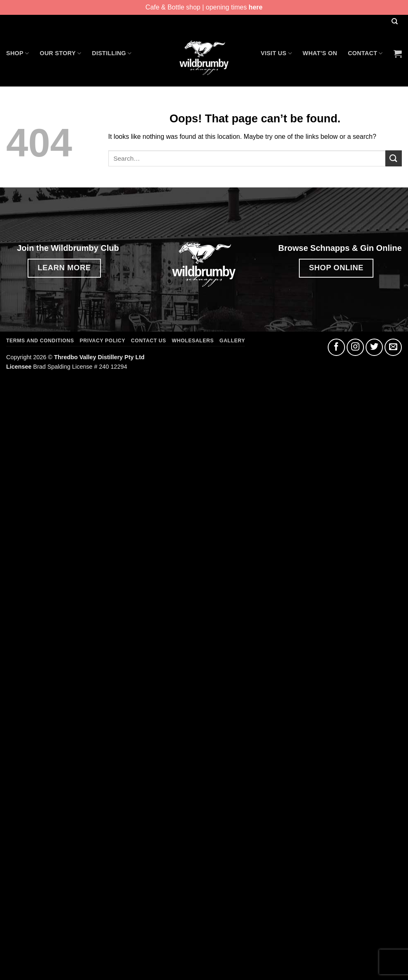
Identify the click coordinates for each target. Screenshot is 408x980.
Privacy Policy (103, 341)
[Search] (394, 22)
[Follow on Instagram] (355, 347)
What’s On (320, 53)
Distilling (112, 53)
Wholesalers (193, 341)
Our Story (60, 53)
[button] (398, 54)
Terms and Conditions (40, 341)
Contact (365, 53)
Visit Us (276, 53)
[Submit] (394, 158)
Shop (17, 53)
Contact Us (148, 341)
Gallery (232, 341)
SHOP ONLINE (336, 268)
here (256, 7)
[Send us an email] (393, 347)
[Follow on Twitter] (374, 347)
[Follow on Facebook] (336, 347)
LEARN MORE (64, 268)
